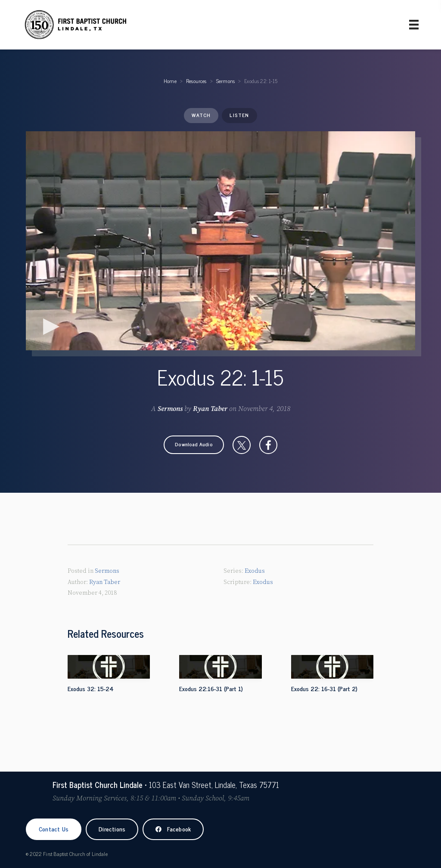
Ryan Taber (210, 409)
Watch (201, 115)
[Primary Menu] (414, 25)
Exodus (255, 571)
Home (170, 81)
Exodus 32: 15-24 (91, 688)
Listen (239, 115)
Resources (196, 81)
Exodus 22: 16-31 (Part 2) (324, 688)
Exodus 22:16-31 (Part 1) (211, 688)
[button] (194, 445)
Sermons (225, 81)
